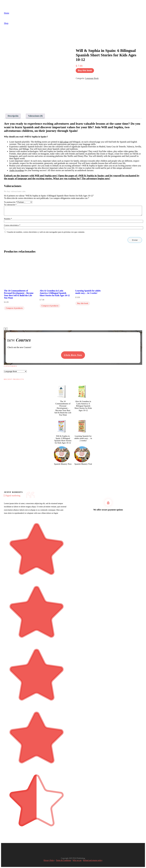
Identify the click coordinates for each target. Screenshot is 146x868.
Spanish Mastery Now (63, 464)
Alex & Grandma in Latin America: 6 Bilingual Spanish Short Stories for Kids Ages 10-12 (83, 406)
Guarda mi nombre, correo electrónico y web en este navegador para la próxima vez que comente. (46, 232)
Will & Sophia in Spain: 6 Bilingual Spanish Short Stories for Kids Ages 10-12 (63, 439)
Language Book (92, 78)
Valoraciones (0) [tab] (35, 116)
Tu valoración (10, 205)
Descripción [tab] (13, 116)
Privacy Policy (49, 860)
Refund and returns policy (93, 860)
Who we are (77, 860)
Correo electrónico (12, 225)
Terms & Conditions (64, 860)
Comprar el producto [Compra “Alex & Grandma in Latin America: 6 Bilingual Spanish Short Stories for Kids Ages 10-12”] (50, 306)
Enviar (135, 240)
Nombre (8, 219)
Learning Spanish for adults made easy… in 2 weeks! (83, 438)
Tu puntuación (10, 202)
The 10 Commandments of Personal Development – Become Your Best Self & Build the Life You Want (63, 408)
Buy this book (85, 70)
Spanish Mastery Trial (83, 464)
